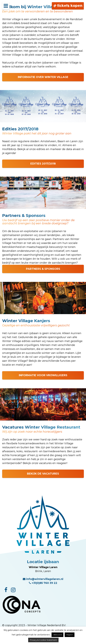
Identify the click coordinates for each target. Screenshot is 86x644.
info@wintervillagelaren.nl (43, 579)
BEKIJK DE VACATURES (43, 474)
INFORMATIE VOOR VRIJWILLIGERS (43, 375)
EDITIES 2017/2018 (43, 164)
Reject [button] (70, 635)
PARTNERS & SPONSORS (43, 269)
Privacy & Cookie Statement (43, 640)
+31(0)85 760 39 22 (43, 583)
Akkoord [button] (57, 635)
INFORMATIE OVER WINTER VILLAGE (43, 77)
